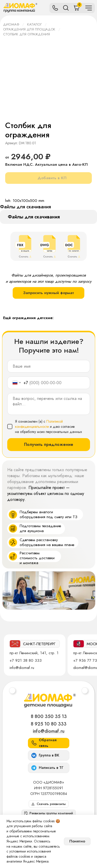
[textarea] (49, 404)
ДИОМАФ (11, 24)
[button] (49, 813)
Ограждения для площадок (29, 29)
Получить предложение (49, 444)
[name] (49, 366)
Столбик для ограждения (27, 34)
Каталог (34, 24)
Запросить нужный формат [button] (48, 293)
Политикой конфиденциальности (39, 424)
